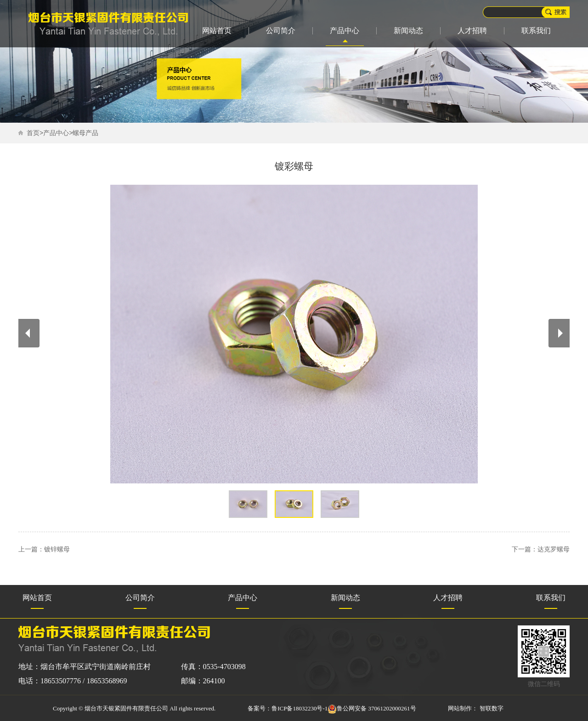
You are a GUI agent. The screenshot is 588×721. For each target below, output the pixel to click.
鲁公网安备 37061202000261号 (372, 708)
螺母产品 (85, 133)
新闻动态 (408, 31)
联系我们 (536, 31)
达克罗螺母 (554, 549)
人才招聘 (472, 31)
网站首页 (217, 31)
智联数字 (492, 708)
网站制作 (460, 708)
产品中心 (345, 31)
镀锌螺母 (57, 549)
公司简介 (281, 31)
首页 (33, 133)
